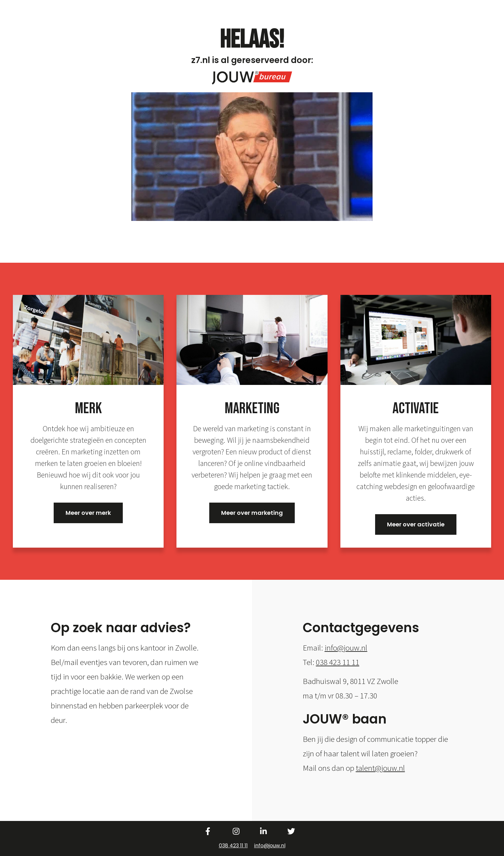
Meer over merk (88, 513)
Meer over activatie (416, 524)
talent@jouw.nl (380, 768)
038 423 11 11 (338, 662)
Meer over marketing (252, 513)
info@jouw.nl (346, 648)
